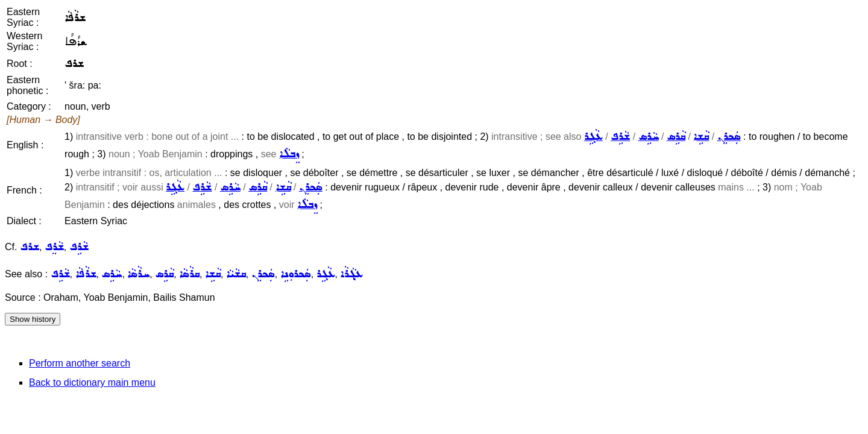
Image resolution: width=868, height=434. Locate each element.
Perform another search (80, 363)
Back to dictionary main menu (92, 382)
